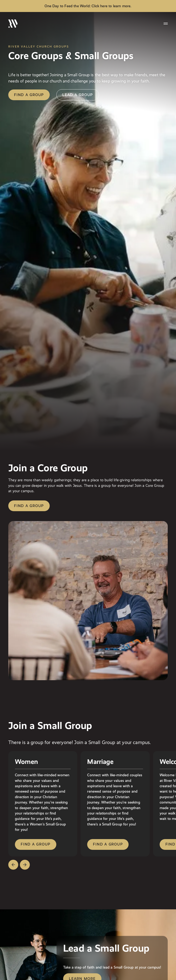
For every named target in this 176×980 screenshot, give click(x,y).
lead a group (78, 95)
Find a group (29, 506)
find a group (29, 95)
